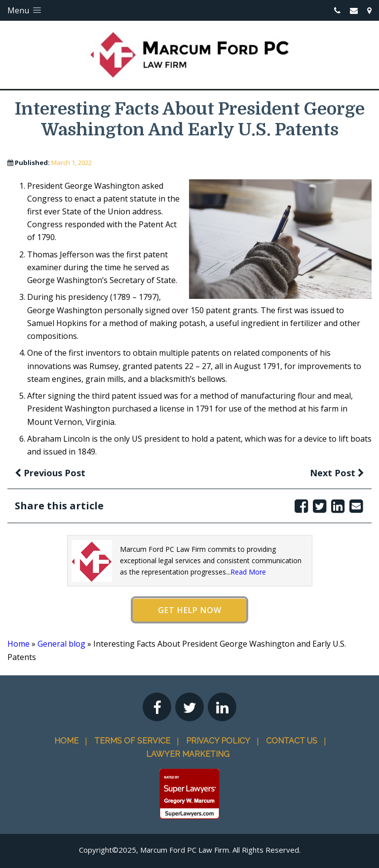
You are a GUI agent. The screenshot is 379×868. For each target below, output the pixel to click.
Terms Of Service (132, 741)
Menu (25, 10)
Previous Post (50, 473)
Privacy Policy (218, 741)
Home (19, 644)
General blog (61, 644)
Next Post (337, 473)
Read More (248, 572)
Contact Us (292, 741)
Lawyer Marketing (188, 754)
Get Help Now (190, 610)
